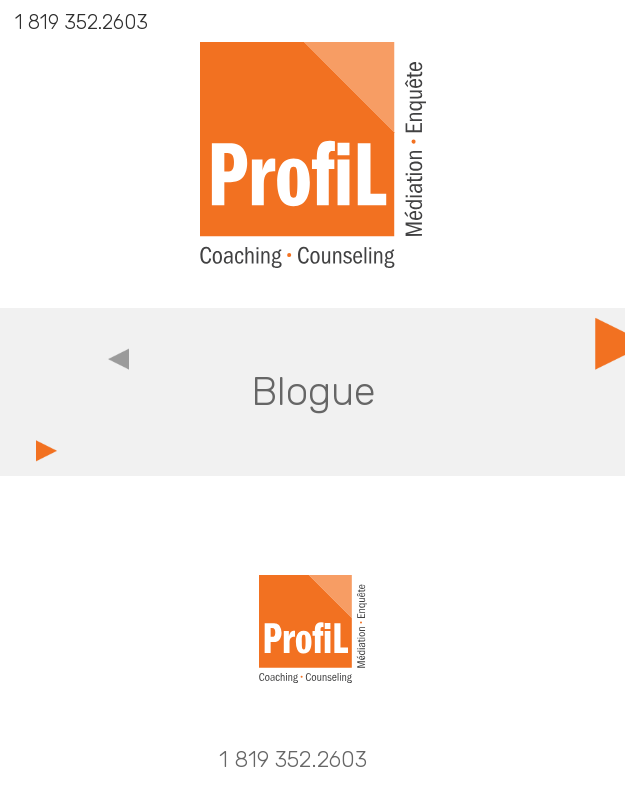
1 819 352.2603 (81, 22)
